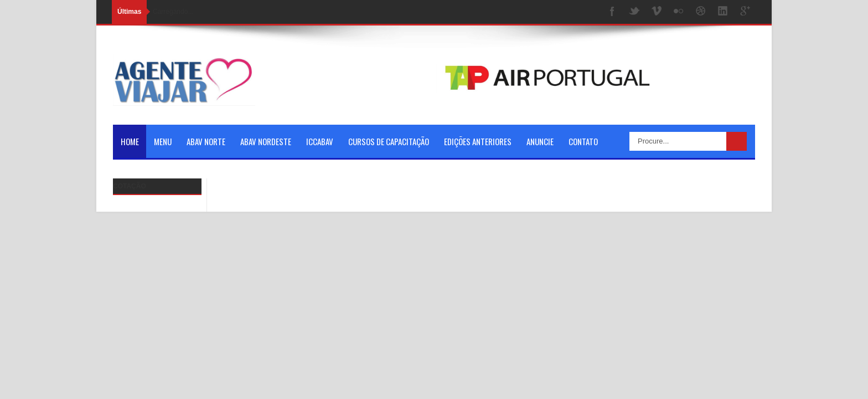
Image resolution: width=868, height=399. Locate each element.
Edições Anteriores (478, 141)
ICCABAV (320, 141)
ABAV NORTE (206, 141)
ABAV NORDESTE (266, 141)
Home (130, 141)
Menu (163, 141)
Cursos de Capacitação (389, 141)
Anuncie (540, 141)
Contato (583, 141)
